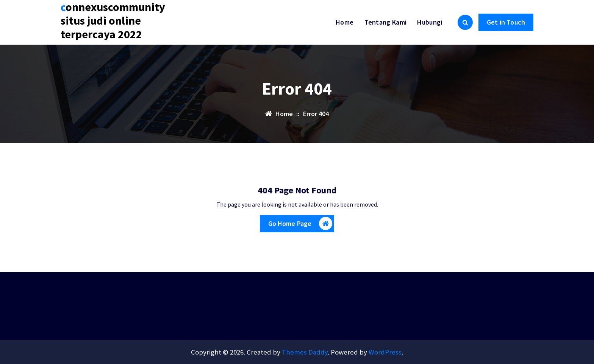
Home (345, 22)
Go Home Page (300, 225)
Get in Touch (506, 22)
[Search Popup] (465, 22)
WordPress (385, 352)
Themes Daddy (305, 352)
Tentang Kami (386, 22)
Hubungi (430, 22)
